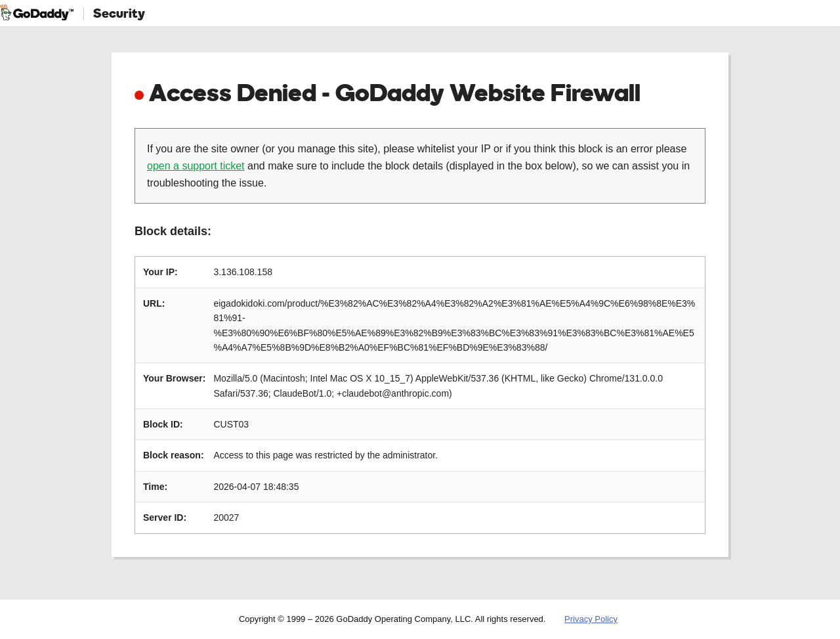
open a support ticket (196, 166)
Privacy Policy (591, 619)
